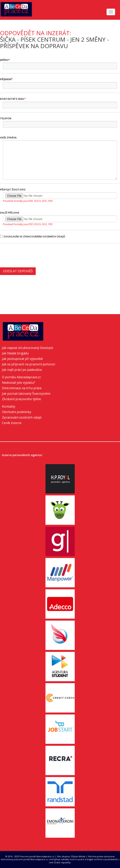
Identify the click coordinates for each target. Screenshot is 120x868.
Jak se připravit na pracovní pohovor (29, 364)
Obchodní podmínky (17, 412)
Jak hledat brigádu (15, 353)
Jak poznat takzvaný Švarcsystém (26, 394)
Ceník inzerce (12, 423)
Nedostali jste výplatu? (18, 383)
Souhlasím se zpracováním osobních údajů (33, 236)
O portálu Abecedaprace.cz (21, 377)
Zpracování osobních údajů (22, 417)
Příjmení (6, 79)
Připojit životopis (13, 190)
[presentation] (30, 255)
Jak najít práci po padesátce (22, 370)
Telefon (6, 118)
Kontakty (9, 406)
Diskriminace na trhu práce (22, 388)
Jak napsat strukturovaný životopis (28, 348)
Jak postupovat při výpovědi (22, 359)
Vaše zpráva (8, 137)
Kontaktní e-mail (12, 99)
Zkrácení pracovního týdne (21, 399)
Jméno (4, 60)
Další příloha (10, 213)
